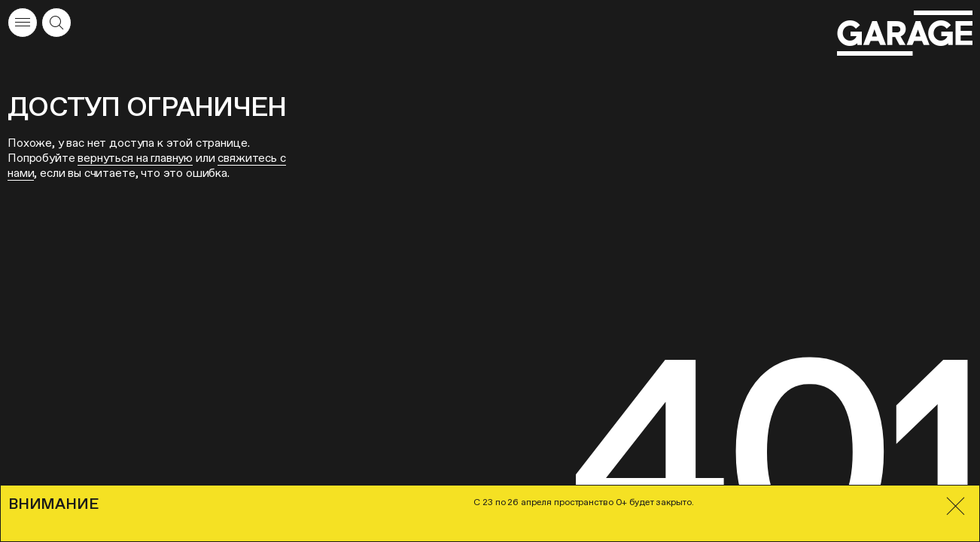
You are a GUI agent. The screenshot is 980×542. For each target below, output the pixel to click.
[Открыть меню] (23, 23)
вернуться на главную (135, 158)
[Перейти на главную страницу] (905, 33)
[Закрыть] (956, 506)
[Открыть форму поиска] (56, 23)
